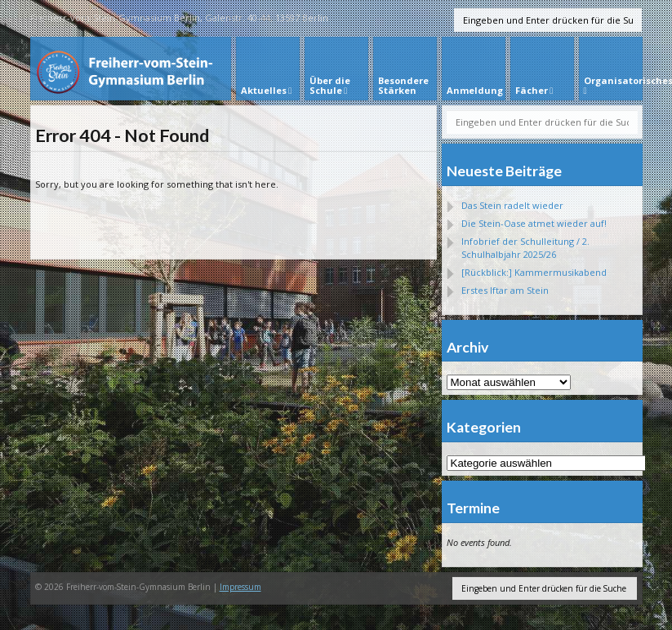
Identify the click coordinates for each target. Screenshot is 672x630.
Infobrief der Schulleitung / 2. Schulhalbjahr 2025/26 (525, 248)
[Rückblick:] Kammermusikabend (534, 272)
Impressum (240, 587)
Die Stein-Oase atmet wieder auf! (534, 223)
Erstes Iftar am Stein (505, 290)
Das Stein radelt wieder (512, 205)
